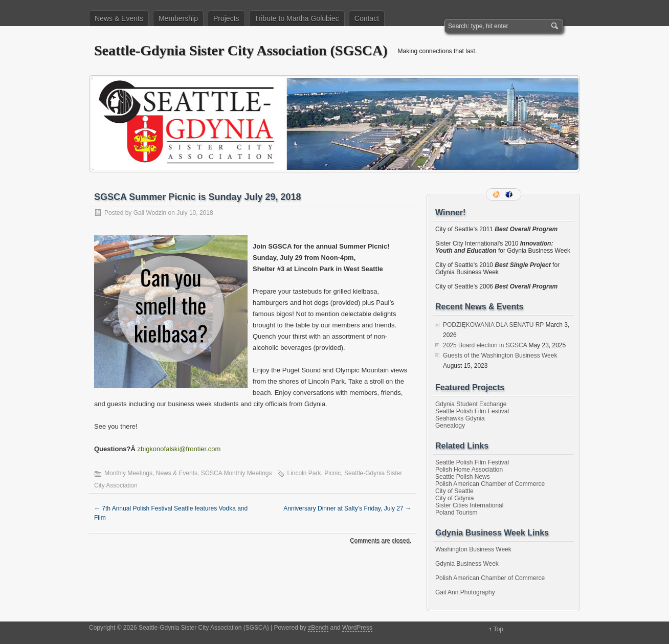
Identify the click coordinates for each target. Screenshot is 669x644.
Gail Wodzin (150, 213)
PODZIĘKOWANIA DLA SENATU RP (493, 325)
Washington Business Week (473, 549)
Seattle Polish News (463, 477)
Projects (226, 18)
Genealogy (450, 426)
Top (498, 629)
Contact (367, 18)
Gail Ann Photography (465, 592)
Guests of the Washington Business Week (500, 356)
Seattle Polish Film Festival (472, 411)
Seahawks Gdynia (460, 418)
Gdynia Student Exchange (471, 404)
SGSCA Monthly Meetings (237, 473)
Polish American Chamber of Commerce (490, 484)
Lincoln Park (304, 473)
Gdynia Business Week (467, 564)
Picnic (332, 473)
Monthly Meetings (128, 473)
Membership (178, 18)
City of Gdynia (454, 498)
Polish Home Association (469, 470)
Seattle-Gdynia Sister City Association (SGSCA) (241, 50)
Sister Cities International (469, 505)
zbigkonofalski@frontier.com (179, 449)
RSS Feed (497, 194)
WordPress (357, 628)
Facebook (510, 194)
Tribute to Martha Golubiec (297, 18)
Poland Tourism (456, 513)
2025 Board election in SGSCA (485, 345)
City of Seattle (454, 491)
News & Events (119, 18)
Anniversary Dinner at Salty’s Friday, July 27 (347, 508)
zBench (318, 628)
